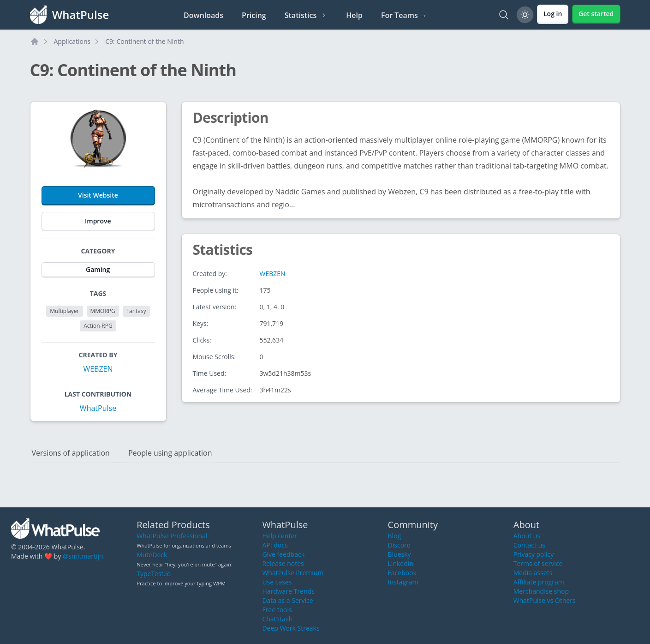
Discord (400, 545)
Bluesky (400, 554)
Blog (395, 536)
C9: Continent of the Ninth (144, 41)
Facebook (402, 573)
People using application (170, 453)
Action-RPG (98, 326)
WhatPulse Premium (293, 573)
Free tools (277, 610)
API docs (275, 545)
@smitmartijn (83, 556)
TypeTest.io (154, 574)
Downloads (203, 15)
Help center (280, 536)
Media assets (533, 573)
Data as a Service (287, 600)
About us (527, 536)
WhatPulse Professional (172, 536)
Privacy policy (534, 554)
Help (354, 15)
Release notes (283, 563)
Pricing (254, 15)
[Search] (504, 15)
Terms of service (538, 563)
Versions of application (71, 453)
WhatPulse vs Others (545, 600)
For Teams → (404, 15)
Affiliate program (539, 582)
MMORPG (103, 311)
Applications (72, 41)
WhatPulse (98, 408)
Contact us (529, 545)
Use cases (277, 582)
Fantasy (136, 311)
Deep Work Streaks (291, 628)
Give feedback (283, 554)
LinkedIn (401, 563)
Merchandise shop (541, 591)
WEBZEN (98, 369)
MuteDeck (152, 555)
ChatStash (277, 619)
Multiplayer (64, 311)
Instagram (403, 582)
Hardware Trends (288, 591)
